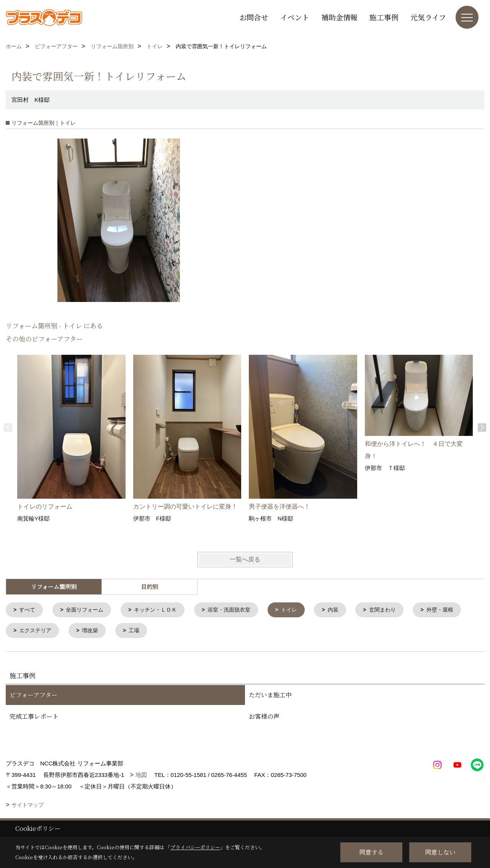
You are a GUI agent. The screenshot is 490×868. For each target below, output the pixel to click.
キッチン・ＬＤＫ (162, 610)
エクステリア (96, 632)
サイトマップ (28, 806)
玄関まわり (398, 610)
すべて (29, 610)
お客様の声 (264, 718)
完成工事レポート (34, 718)
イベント (295, 17)
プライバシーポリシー (195, 847)
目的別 (149, 587)
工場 (199, 632)
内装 (347, 610)
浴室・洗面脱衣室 (239, 610)
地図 (141, 776)
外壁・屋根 (34, 632)
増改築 (153, 632)
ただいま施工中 (270, 696)
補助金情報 (339, 17)
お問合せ (254, 17)
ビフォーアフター (33, 696)
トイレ (301, 610)
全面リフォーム (88, 610)
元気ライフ (428, 17)
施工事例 (384, 17)
